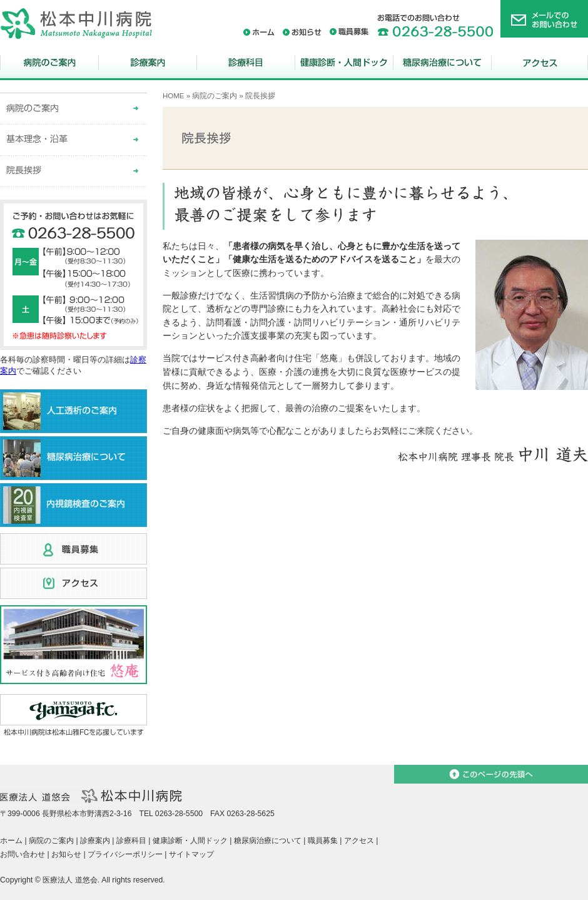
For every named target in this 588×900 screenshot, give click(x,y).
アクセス (540, 64)
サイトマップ (191, 854)
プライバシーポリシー (125, 854)
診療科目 (246, 64)
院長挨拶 (73, 171)
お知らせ (302, 32)
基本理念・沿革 (73, 140)
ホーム (259, 32)
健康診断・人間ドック (344, 64)
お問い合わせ (23, 854)
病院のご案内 (49, 64)
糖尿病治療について (442, 64)
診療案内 (147, 64)
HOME (174, 96)
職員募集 (349, 32)
